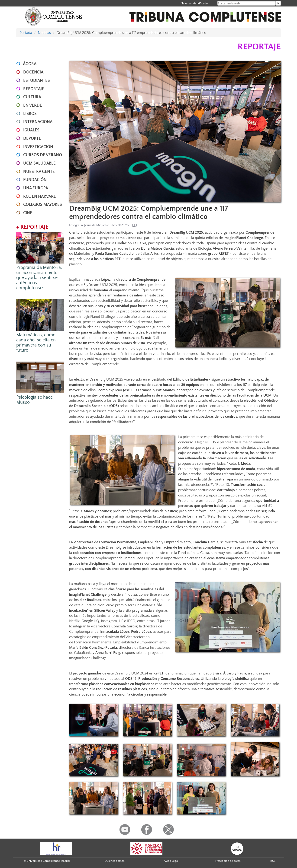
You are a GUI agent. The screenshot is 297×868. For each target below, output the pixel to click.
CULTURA (32, 97)
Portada (26, 33)
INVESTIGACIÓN (38, 147)
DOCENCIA (33, 72)
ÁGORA (30, 64)
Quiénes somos (115, 861)
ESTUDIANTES (37, 81)
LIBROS (30, 114)
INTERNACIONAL (39, 122)
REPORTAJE (34, 89)
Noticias (44, 33)
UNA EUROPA (36, 188)
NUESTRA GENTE (39, 172)
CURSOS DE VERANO (43, 155)
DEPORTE (32, 139)
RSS (273, 861)
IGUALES (31, 130)
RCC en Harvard (40, 197)
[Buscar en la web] (278, 3)
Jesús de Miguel (95, 225)
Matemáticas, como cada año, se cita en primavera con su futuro (36, 343)
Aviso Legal (171, 861)
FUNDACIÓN (35, 180)
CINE (28, 213)
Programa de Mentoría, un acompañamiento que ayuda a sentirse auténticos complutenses (39, 278)
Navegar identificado (194, 3)
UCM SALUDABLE (39, 163)
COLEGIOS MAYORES (43, 205)
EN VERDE (33, 105)
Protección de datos (228, 861)
